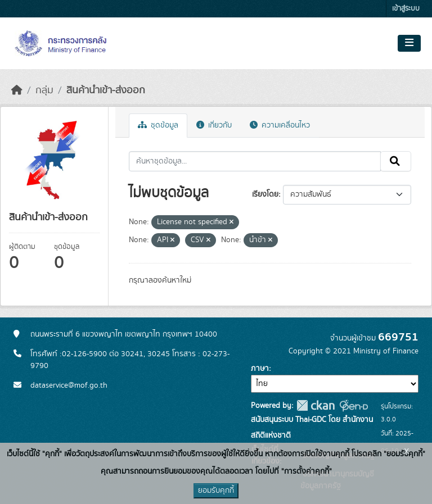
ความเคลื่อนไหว (280, 125)
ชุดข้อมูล (158, 125)
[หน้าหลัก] (17, 90)
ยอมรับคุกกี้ (216, 491)
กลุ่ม (44, 90)
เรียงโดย (265, 194)
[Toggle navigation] (409, 43)
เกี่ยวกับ (214, 125)
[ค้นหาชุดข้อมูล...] (255, 161)
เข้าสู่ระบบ (406, 9)
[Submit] (396, 161)
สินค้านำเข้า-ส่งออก (106, 90)
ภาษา (260, 369)
